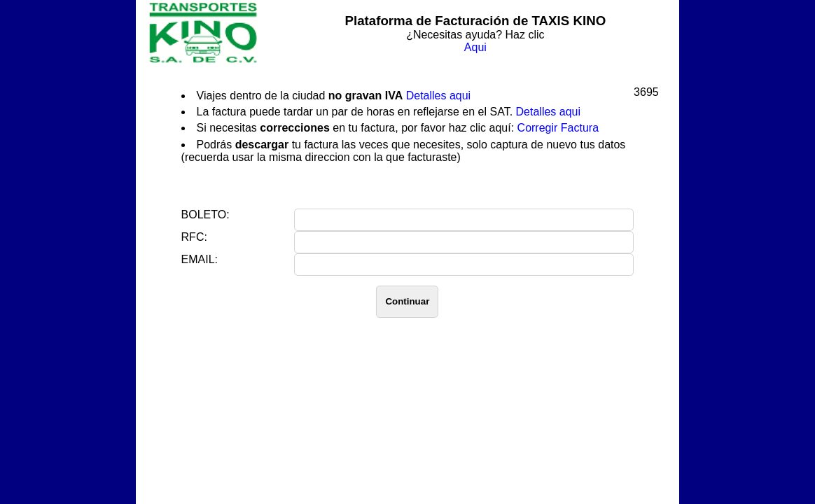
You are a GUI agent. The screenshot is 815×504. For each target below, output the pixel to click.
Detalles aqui (439, 96)
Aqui (475, 47)
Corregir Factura (558, 128)
